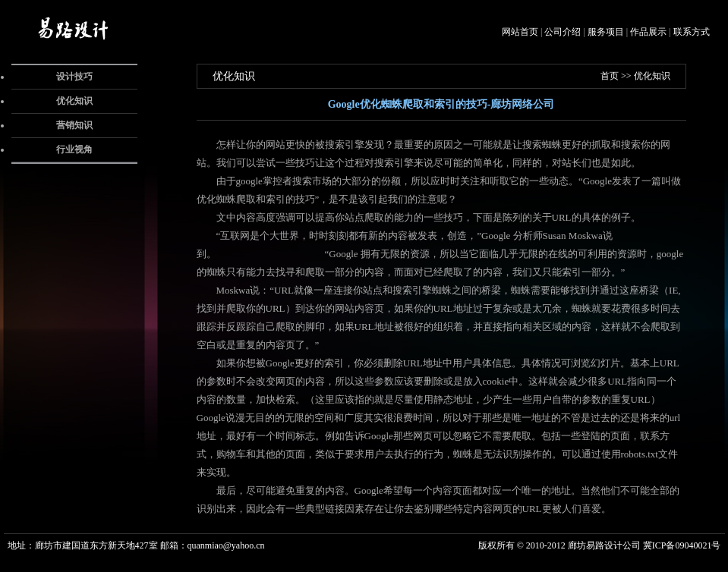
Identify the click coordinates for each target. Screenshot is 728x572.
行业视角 (74, 149)
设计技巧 (74, 77)
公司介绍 (563, 32)
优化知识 (74, 101)
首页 (610, 76)
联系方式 (692, 32)
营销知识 (74, 125)
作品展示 (648, 32)
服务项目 (606, 32)
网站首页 (520, 32)
